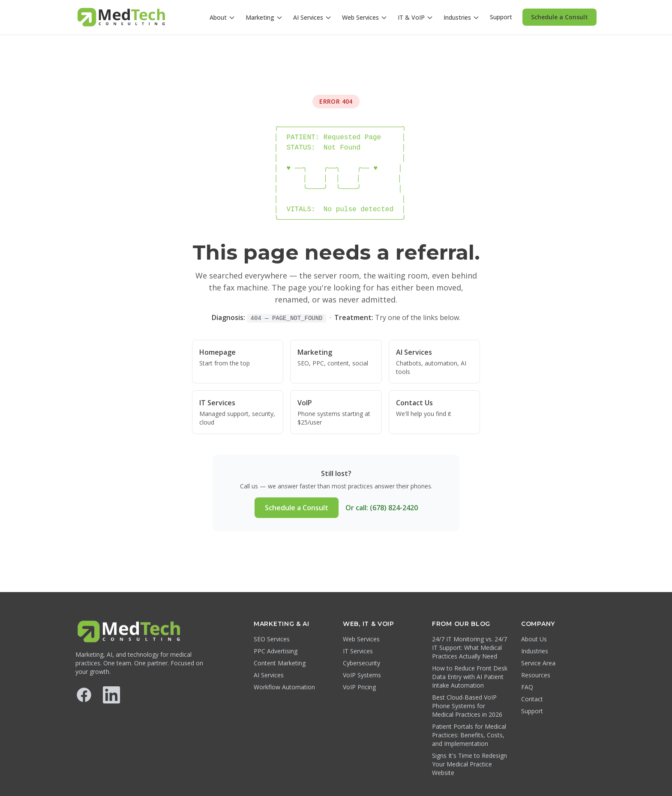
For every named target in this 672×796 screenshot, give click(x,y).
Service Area (538, 663)
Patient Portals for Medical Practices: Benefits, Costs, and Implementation (469, 735)
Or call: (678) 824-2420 (382, 508)
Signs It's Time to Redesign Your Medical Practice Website (469, 764)
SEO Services (272, 639)
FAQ (527, 687)
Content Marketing (280, 663)
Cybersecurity (361, 663)
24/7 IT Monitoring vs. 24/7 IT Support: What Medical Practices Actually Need (469, 648)
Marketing (264, 17)
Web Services (365, 17)
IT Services (358, 651)
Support (501, 17)
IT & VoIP (415, 17)
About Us (534, 639)
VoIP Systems (362, 675)
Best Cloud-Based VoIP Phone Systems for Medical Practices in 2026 (467, 706)
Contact (532, 699)
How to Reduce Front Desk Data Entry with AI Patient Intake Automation (470, 677)
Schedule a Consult (559, 17)
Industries (462, 17)
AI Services (312, 17)
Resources (536, 675)
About (222, 17)
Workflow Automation (284, 687)
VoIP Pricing (359, 687)
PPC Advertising (276, 651)
